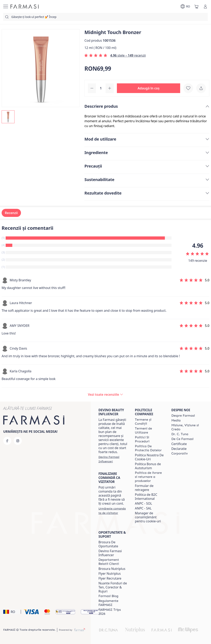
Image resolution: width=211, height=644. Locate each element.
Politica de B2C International (146, 497)
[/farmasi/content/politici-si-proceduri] (149, 439)
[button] (149, 88)
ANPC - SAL (143, 508)
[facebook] (7, 441)
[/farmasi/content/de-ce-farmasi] (182, 439)
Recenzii (11, 213)
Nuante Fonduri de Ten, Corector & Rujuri (113, 587)
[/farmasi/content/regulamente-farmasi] (113, 603)
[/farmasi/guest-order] (113, 511)
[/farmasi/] (25, 7)
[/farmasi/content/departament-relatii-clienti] (113, 562)
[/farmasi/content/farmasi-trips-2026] (113, 612)
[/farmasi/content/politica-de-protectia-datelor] (149, 448)
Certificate (179, 444)
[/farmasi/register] (113, 459)
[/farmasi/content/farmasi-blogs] (108, 596)
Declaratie (179, 449)
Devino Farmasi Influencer (110, 553)
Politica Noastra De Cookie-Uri (149, 457)
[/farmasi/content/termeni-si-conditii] (149, 422)
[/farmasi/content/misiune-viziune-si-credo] (186, 427)
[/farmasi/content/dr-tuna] (180, 434)
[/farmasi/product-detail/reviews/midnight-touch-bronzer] (105, 394)
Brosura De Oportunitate (108, 544)
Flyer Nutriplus (109, 574)
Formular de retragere (144, 488)
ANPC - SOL (143, 503)
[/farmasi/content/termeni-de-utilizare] (149, 431)
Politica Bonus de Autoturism (148, 466)
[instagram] (18, 441)
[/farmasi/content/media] (176, 420)
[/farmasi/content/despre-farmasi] (183, 416)
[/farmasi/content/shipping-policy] (149, 477)
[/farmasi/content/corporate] (180, 453)
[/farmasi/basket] (196, 6)
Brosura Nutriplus (112, 569)
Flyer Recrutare (110, 578)
